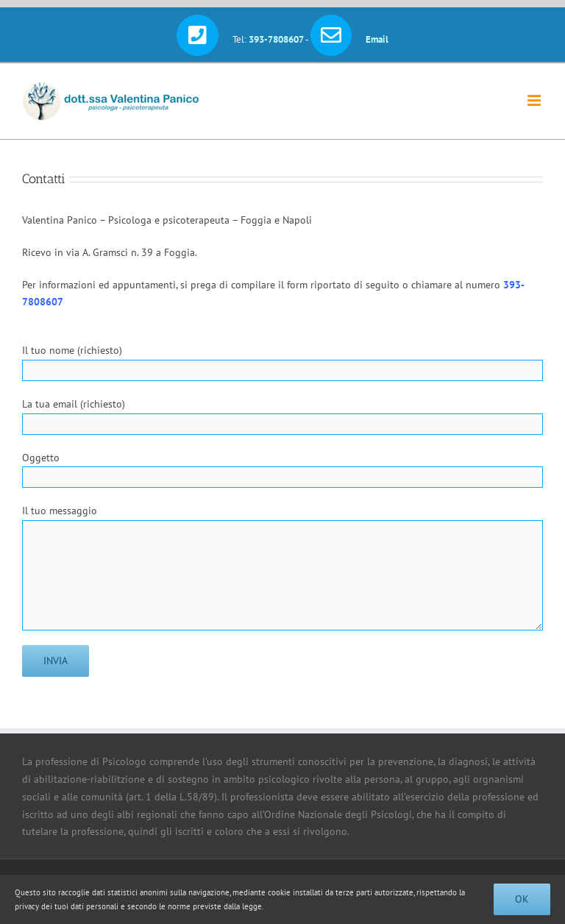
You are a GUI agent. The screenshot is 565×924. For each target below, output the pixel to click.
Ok (522, 899)
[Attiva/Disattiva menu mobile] (535, 100)
